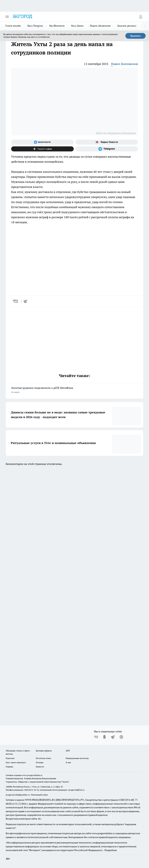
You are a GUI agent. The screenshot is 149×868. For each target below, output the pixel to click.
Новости (40, 767)
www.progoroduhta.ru (32, 775)
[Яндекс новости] (107, 142)
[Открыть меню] (7, 17)
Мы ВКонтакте (57, 26)
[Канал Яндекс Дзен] (42, 149)
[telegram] (26, 301)
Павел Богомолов (124, 64)
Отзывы (40, 762)
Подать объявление (100, 26)
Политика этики (43, 758)
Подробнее (111, 850)
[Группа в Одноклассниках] (104, 737)
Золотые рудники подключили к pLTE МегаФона (74, 390)
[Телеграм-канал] (107, 149)
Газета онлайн (13, 26)
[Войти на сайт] (141, 17)
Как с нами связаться (16, 762)
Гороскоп (10, 758)
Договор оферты (44, 751)
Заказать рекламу (127, 26)
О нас (68, 762)
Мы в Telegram (35, 26)
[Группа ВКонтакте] (42, 142)
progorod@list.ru (76, 790)
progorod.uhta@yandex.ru (18, 795)
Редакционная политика (77, 758)
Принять (136, 36)
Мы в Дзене (77, 26)
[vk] (16, 301)
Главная (9, 767)
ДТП (68, 751)
